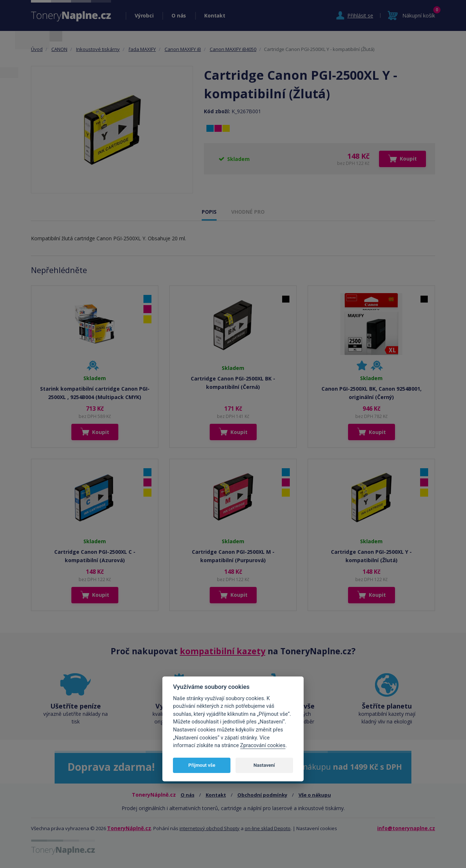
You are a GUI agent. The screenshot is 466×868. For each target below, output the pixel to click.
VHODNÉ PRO (248, 212)
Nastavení (264, 765)
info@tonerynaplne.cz (406, 828)
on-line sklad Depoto (268, 828)
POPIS (209, 212)
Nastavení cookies (317, 828)
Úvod (37, 49)
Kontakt (215, 15)
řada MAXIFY (142, 49)
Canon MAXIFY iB (183, 49)
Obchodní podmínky (262, 795)
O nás (179, 15)
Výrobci (144, 15)
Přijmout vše (202, 765)
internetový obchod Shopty (210, 828)
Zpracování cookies (263, 745)
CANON (59, 49)
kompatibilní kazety (223, 651)
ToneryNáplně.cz (129, 828)
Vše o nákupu (315, 795)
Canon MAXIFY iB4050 (233, 49)
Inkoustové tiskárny (98, 49)
